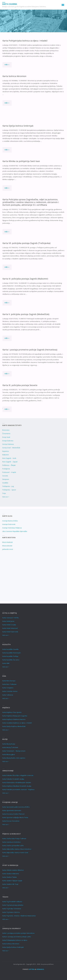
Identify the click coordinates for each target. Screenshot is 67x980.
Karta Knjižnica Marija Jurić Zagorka (15, 716)
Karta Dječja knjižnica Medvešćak (14, 726)
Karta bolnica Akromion (14, 76)
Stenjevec (6, 479)
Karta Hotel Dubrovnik (10, 632)
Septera (31, 969)
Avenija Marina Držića (10, 521)
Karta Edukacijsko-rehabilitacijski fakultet (17, 782)
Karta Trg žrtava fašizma (11, 912)
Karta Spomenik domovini (12, 810)
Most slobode (7, 546)
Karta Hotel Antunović (10, 628)
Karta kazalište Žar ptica (11, 660)
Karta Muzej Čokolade (10, 747)
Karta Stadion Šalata (9, 877)
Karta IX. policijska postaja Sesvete (20, 385)
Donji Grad (6, 437)
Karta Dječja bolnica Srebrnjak (18, 126)
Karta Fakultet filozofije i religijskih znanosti (18, 775)
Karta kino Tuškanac (9, 684)
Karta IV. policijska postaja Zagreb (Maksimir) (25, 279)
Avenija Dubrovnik (9, 524)
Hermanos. (40, 969)
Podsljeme (6, 469)
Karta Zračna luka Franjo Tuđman (14, 839)
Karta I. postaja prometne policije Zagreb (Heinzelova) (30, 350)
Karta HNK (6, 663)
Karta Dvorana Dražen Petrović (13, 814)
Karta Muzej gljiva (9, 754)
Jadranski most (8, 549)
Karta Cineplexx (8, 688)
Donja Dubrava (8, 441)
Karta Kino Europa (9, 681)
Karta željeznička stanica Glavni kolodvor (17, 849)
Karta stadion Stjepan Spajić (12, 881)
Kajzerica (5, 451)
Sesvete (5, 476)
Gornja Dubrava (8, 444)
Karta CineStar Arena (10, 691)
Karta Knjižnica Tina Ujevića (12, 712)
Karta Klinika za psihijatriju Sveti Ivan (21, 161)
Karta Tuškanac (8, 695)
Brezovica (6, 430)
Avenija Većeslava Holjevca (12, 528)
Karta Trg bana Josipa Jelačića (13, 905)
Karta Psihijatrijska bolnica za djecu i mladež (25, 41)
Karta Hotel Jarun (8, 621)
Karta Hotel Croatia (9, 625)
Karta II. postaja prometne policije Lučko (17, 937)
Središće (5, 483)
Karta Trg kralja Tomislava (12, 909)
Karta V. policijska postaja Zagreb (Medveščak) (26, 314)
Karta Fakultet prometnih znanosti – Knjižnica (18, 790)
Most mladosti (7, 542)
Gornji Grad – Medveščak (11, 448)
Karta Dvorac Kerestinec (11, 821)
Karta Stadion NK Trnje (10, 884)
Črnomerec (6, 434)
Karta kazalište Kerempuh (11, 653)
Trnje (4, 493)
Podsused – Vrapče (9, 472)
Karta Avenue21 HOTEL (11, 618)
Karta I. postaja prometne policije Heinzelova (18, 933)
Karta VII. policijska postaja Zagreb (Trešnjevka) (26, 243)
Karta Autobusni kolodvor (11, 842)
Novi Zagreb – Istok (9, 458)
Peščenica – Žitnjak (9, 465)
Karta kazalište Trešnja (10, 656)
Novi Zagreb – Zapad (10, 462)
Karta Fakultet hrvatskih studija (13, 779)
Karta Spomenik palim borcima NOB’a (16, 807)
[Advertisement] (33, 575)
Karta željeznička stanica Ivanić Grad (15, 853)
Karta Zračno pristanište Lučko (13, 846)
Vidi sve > (6, 497)
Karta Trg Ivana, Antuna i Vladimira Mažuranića (19, 916)
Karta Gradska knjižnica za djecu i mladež (17, 723)
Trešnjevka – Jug (8, 486)
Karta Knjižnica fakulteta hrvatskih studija (17, 786)
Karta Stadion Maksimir (11, 874)
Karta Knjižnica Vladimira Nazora (14, 719)
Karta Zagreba (10, 4)
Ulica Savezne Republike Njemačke (15, 531)
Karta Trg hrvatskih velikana (12, 902)
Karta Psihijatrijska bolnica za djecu (15, 940)
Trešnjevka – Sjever (9, 490)
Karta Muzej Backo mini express (14, 758)
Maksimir (6, 455)
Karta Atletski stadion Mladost (13, 870)
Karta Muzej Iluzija (9, 744)
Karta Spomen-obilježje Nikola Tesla (15, 817)
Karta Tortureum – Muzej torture (14, 751)
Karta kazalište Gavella (10, 649)
